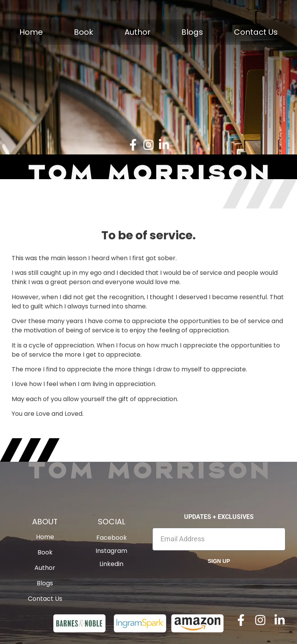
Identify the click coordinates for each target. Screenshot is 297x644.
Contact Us (256, 32)
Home (31, 32)
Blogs (192, 32)
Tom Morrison (148, 469)
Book (84, 32)
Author (137, 32)
